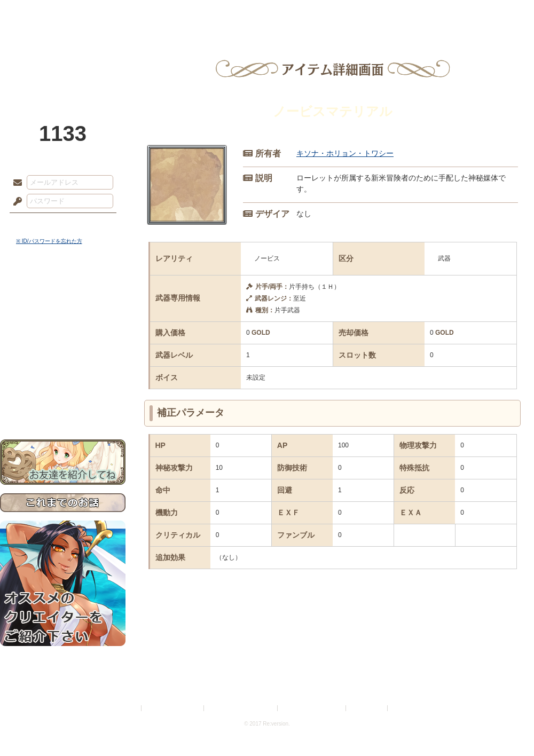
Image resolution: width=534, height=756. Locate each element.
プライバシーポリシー (173, 708)
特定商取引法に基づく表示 (241, 708)
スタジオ (343, 13)
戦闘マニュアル (63, 371)
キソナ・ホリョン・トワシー (345, 153)
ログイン (37, 224)
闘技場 (495, 13)
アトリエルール (63, 358)
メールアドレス (15, 183)
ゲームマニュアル (63, 329)
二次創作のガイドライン (312, 708)
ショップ (419, 13)
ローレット (191, 13)
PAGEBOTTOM (507, 727)
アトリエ (267, 13)
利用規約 (127, 708)
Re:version (406, 708)
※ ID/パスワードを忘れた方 (49, 241)
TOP (39, 13)
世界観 (63, 291)
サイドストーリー (63, 310)
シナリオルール (63, 345)
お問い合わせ (63, 406)
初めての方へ (63, 387)
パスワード (15, 202)
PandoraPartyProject (63, 59)
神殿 (115, 13)
